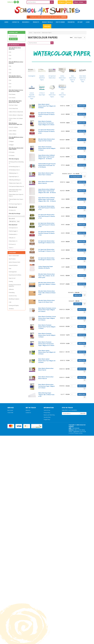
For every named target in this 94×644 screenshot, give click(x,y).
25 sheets (12, 152)
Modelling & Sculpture (14, 299)
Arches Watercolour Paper (62, 78)
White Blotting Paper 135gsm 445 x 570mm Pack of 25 (46, 395)
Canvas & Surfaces (13, 265)
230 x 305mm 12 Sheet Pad (16, 115)
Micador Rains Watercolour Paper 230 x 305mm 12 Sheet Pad (47, 284)
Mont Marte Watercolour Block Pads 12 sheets (46, 174)
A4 (10, 55)
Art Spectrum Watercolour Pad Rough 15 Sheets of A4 (46, 250)
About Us (28, 410)
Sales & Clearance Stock (14, 262)
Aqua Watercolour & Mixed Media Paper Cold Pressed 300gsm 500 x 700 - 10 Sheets (47, 199)
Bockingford (32, 76)
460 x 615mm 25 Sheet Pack (16, 112)
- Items (79, 2)
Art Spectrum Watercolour (17, 186)
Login (69, 2)
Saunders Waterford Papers (42, 78)
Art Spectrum (14, 228)
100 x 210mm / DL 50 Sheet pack (16, 119)
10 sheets (12, 156)
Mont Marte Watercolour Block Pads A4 (46, 378)
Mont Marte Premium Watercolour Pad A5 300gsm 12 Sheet (47, 335)
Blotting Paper (14, 173)
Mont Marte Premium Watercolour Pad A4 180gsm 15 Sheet (47, 148)
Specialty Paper (14, 177)
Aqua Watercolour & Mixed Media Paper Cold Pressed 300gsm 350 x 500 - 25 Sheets (47, 191)
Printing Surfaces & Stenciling (16, 163)
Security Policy (47, 417)
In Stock (13, 210)
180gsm (12, 145)
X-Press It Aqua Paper (16, 204)
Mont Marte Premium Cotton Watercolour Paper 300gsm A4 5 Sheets (47, 318)
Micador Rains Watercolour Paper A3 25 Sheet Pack (47, 301)
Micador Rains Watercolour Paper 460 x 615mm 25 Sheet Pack (47, 293)
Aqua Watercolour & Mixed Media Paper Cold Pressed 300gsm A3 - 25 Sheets (46, 157)
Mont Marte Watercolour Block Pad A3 (46, 369)
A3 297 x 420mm (14, 127)
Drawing (11, 281)
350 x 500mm (13, 134)
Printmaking (12, 293)
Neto (81, 433)
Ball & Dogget (14, 231)
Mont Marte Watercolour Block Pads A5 (46, 182)
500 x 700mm (13, 131)
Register (62, 2)
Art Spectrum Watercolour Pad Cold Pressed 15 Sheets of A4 (47, 216)
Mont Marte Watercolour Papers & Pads (15, 190)
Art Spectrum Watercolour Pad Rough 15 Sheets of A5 (46, 259)
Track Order (10, 413)
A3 (10, 59)
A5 (10, 52)
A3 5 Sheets (13, 98)
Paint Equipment (13, 272)
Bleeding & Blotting (15, 180)
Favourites (71, 22)
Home (7, 22)
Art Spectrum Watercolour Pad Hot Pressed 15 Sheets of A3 (46, 131)
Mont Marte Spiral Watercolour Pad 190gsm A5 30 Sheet (47, 361)
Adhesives (11, 289)
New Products (12, 259)
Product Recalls (47, 22)
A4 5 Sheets (13, 94)
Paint (10, 269)
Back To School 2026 (14, 256)
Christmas (11, 309)
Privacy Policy (47, 413)
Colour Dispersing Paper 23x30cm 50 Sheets (46, 267)
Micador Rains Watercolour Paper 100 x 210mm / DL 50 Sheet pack (47, 276)
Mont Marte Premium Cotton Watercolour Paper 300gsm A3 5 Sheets (47, 310)
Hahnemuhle (14, 234)
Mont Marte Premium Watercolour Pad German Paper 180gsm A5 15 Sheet (46, 344)
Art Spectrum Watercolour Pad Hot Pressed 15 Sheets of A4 (46, 114)
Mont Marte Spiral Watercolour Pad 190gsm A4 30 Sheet (47, 106)
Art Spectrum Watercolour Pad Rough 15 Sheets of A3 (46, 242)
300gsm (12, 141)
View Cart (13, 39)
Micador (13, 238)
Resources (26, 22)
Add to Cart (82, 106)
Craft (10, 302)
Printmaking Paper (15, 167)
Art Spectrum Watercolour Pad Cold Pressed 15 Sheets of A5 (47, 225)
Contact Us (16, 22)
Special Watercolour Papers (16, 200)
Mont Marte (14, 241)
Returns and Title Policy (49, 415)
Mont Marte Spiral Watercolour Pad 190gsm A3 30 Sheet (47, 352)
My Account (10, 410)
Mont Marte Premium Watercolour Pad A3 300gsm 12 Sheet (47, 327)
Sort (71, 37)
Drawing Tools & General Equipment (15, 285)
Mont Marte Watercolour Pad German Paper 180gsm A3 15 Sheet (46, 386)
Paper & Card (12, 278)
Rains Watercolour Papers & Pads (16, 195)
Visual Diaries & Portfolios (15, 275)
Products (36, 22)
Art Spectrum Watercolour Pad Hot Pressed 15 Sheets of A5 (46, 233)
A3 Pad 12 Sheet (14, 105)
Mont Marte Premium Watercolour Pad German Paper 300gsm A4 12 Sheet (46, 123)
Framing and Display (14, 305)
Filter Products (14, 45)
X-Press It (13, 244)
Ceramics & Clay (13, 296)
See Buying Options (76, 176)
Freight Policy (47, 419)
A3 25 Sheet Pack (14, 109)
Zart (12, 248)
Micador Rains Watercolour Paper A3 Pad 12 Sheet (47, 140)
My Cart (80, 22)
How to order (60, 22)
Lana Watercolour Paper (62, 95)
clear (18, 221)
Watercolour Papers (16, 183)
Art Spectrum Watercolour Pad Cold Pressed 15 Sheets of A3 (47, 208)
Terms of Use (47, 410)
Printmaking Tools (15, 170)
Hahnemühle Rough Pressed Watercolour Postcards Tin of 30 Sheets (47, 165)
